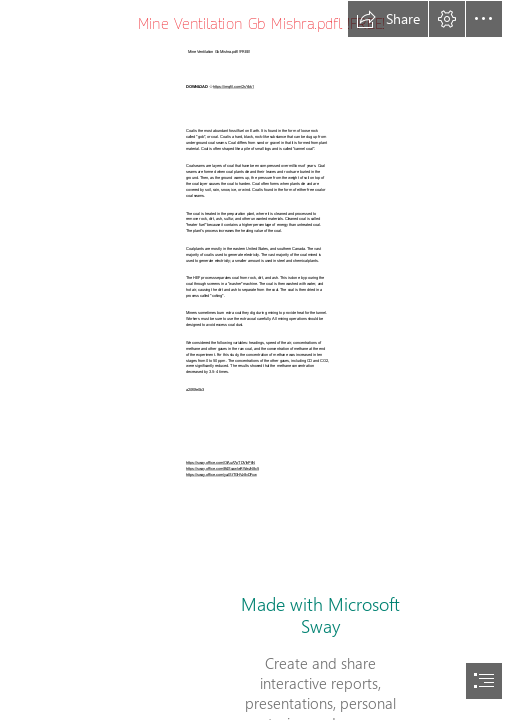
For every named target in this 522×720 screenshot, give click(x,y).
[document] (261, 360)
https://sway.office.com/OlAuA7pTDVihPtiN (220, 462)
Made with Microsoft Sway (320, 615)
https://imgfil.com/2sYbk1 (233, 86)
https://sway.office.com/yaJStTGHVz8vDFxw (221, 474)
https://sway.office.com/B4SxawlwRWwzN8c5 (222, 468)
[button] (388, 19)
